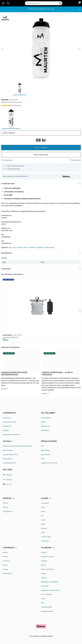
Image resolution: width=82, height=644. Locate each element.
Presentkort (45, 586)
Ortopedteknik (7, 459)
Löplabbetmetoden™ (10, 463)
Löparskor (8, 548)
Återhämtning (7, 573)
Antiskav (44, 552)
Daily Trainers (45, 450)
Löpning (19, 247)
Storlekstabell (76, 160)
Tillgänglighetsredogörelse (11, 435)
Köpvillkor (6, 430)
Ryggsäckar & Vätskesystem (45, 247)
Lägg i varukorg (41, 148)
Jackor (43, 511)
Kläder (45, 498)
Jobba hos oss (46, 426)
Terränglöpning (8, 511)
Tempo (5, 565)
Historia (43, 422)
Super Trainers (46, 454)
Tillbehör (32, 247)
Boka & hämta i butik (41, 155)
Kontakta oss (7, 426)
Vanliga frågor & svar (10, 422)
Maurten (26, 247)
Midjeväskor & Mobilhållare (50, 582)
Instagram (7, 475)
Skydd (43, 599)
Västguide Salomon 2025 (49, 463)
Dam (10, 247)
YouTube (7, 484)
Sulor (43, 603)
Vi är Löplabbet (46, 418)
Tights (43, 533)
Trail (42, 446)
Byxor (43, 507)
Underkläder (45, 541)
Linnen (43, 520)
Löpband (44, 578)
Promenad (6, 561)
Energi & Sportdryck (47, 557)
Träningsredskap (46, 607)
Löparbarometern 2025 (10, 454)
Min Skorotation (8, 450)
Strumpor (44, 528)
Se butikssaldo (7, 160)
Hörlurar (44, 565)
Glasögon (44, 561)
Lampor (43, 573)
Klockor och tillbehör (48, 569)
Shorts (43, 524)
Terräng (5, 569)
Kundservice (7, 418)
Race (43, 459)
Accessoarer (45, 503)
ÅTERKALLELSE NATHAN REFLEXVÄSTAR (18, 446)
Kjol (42, 516)
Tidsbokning (45, 430)
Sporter (7, 498)
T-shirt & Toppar (46, 537)
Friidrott (5, 503)
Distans (5, 552)
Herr (14, 247)
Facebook (7, 480)
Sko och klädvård (47, 594)
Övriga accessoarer (47, 611)
